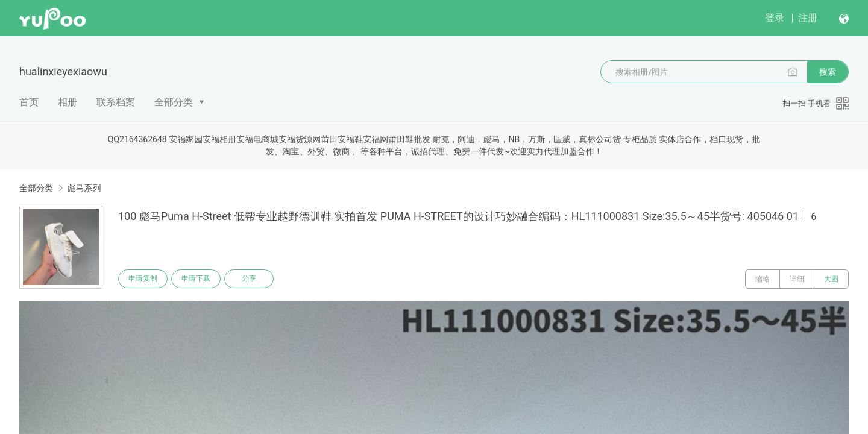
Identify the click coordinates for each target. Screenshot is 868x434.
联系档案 (116, 102)
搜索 (828, 72)
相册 (68, 102)
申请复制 (143, 279)
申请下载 (198, 279)
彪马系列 (84, 188)
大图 (831, 279)
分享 (252, 279)
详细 (797, 279)
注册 (808, 18)
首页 (29, 102)
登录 (775, 18)
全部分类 (174, 102)
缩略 (763, 279)
